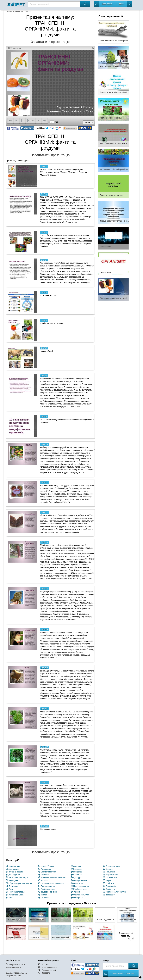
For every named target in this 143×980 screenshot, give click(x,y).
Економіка (78, 875)
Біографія (78, 869)
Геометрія (110, 872)
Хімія (11, 898)
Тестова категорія (17, 892)
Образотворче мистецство (20, 883)
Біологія (109, 869)
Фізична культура (81, 895)
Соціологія (110, 889)
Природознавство (81, 886)
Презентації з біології (22, 11)
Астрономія (46, 869)
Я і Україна (78, 898)
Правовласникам (49, 967)
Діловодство (14, 875)
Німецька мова (80, 880)
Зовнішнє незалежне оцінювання (54, 877)
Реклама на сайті (49, 970)
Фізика (44, 895)
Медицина (13, 880)
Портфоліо (13, 886)
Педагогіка (78, 883)
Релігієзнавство (48, 889)
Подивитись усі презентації (126, 937)
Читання (45, 898)
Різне (11, 889)
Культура (77, 877)
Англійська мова (113, 866)
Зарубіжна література (18, 877)
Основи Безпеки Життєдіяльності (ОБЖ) (54, 883)
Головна (9, 11)
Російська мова (80, 889)
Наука (108, 880)
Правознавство (48, 886)
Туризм (77, 892)
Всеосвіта (46, 973)
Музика (44, 880)
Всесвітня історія (49, 872)
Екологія (45, 875)
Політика (110, 883)
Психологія (111, 886)
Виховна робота (16, 872)
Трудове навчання (49, 892)
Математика (111, 877)
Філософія (110, 895)
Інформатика (14, 866)
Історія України (48, 866)
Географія (78, 872)
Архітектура (14, 869)
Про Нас (45, 965)
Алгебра (77, 866)
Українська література (116, 892)
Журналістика (112, 875)
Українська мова (16, 895)
